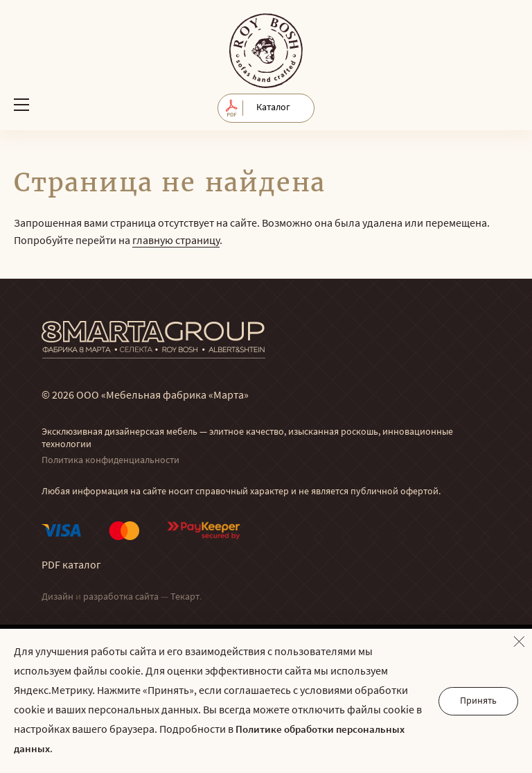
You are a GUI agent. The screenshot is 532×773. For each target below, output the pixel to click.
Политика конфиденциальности (110, 461)
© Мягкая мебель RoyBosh (266, 51)
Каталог (273, 108)
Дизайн (57, 597)
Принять (478, 701)
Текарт (185, 597)
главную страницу (176, 241)
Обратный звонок (506, 104)
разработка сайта (121, 597)
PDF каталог (71, 566)
